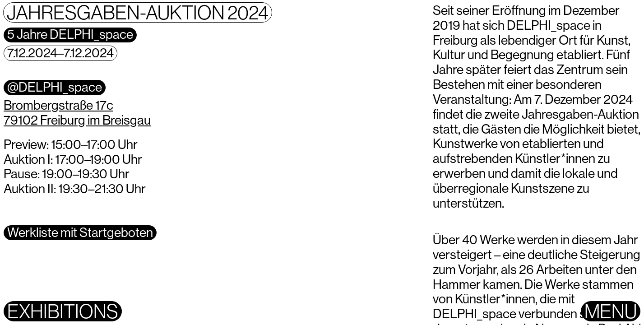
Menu (611, 311)
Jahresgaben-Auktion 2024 (138, 12)
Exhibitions (63, 311)
